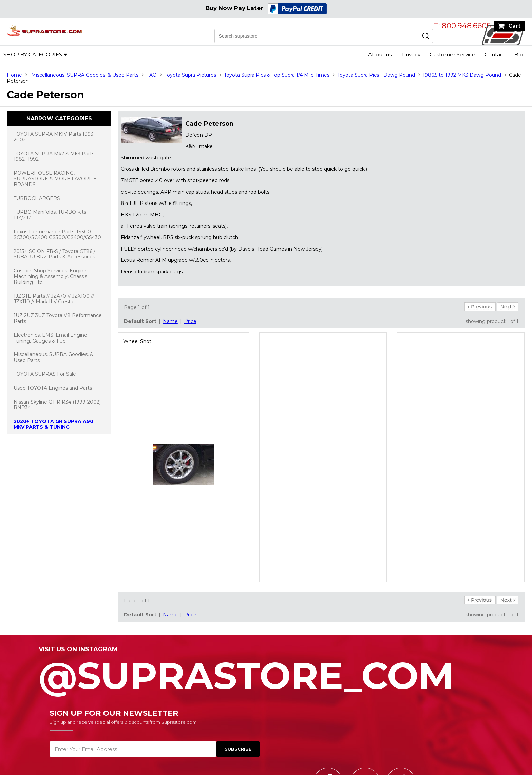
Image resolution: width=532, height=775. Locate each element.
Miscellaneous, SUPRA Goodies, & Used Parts (85, 75)
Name (170, 321)
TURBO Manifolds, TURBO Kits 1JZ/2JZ (50, 215)
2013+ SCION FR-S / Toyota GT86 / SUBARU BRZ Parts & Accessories (54, 254)
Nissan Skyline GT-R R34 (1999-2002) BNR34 (57, 405)
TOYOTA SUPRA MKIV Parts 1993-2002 (54, 137)
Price (190, 321)
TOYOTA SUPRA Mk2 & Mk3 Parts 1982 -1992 (54, 157)
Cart (514, 26)
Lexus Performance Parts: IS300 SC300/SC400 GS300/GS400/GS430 (57, 235)
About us (380, 54)
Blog (520, 54)
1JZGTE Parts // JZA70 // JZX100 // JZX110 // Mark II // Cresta (54, 299)
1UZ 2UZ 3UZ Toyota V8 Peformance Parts (58, 318)
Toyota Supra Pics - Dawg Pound (376, 75)
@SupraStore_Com (266, 672)
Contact (495, 54)
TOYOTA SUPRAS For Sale (45, 374)
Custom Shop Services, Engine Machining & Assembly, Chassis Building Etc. (50, 276)
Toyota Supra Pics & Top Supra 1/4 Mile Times (277, 75)
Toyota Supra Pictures (190, 75)
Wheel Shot (137, 341)
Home (14, 75)
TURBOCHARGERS (37, 198)
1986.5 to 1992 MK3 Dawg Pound (462, 75)
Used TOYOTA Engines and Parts (53, 388)
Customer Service (452, 54)
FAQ (151, 75)
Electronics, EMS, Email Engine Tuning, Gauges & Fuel (50, 338)
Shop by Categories (33, 54)
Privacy (411, 54)
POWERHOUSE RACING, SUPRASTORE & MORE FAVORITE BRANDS (55, 179)
